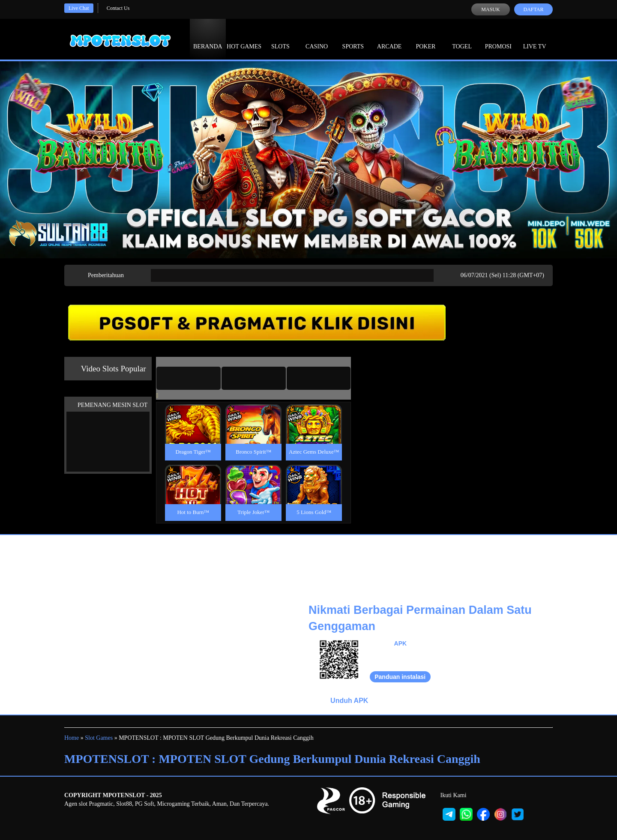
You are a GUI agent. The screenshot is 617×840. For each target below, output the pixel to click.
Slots (280, 39)
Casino (317, 39)
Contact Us (118, 8)
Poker (425, 39)
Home (72, 738)
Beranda (208, 39)
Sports (353, 39)
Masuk (490, 9)
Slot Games (99, 738)
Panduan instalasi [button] (400, 677)
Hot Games (244, 39)
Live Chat (79, 8)
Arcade (389, 39)
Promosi (498, 39)
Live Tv (535, 39)
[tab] (189, 378)
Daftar (533, 9)
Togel (462, 39)
